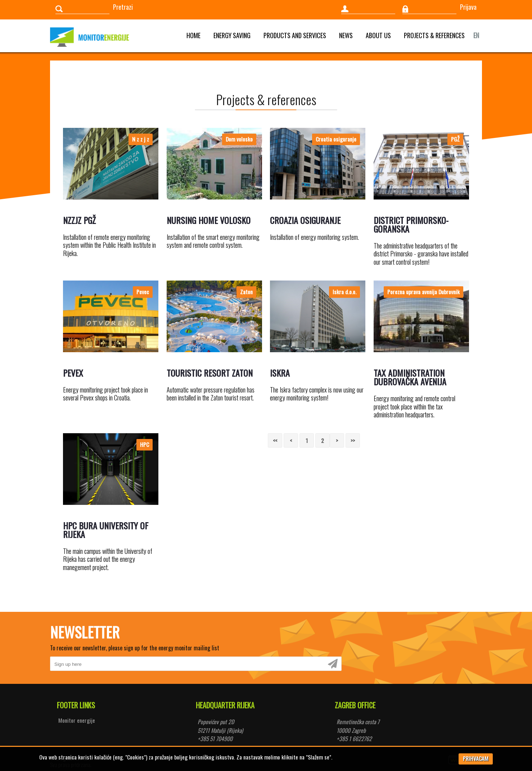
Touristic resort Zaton (210, 373)
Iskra (280, 373)
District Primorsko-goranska (411, 224)
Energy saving (232, 35)
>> (353, 440)
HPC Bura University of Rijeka (106, 530)
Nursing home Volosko (209, 220)
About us (378, 35)
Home (193, 35)
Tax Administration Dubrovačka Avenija (410, 377)
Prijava (468, 7)
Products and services (295, 35)
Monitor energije (77, 720)
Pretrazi (123, 7)
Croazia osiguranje (305, 220)
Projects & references (434, 35)
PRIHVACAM (476, 758)
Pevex (73, 373)
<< (275, 440)
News (346, 35)
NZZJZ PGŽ (79, 220)
